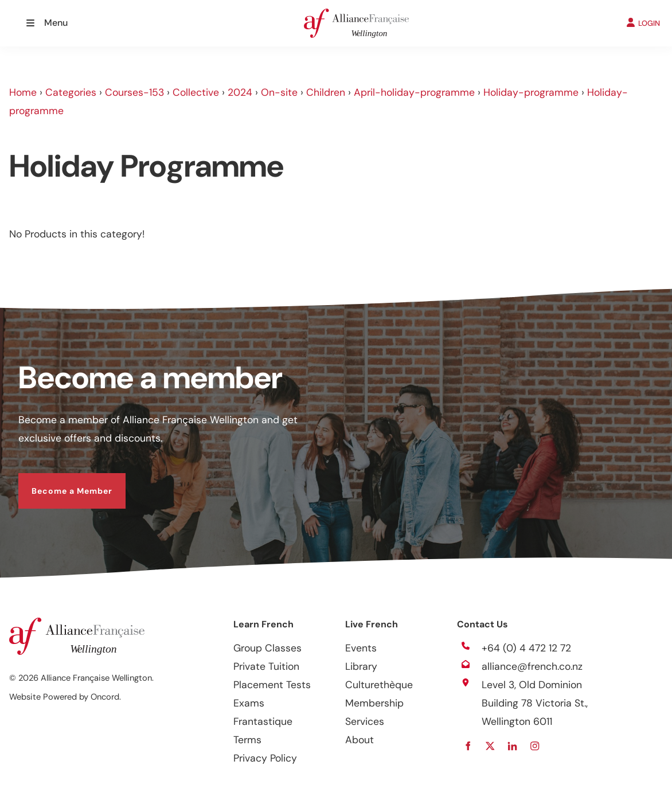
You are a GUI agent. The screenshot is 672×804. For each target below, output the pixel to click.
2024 (240, 92)
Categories (71, 92)
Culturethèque (379, 685)
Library (361, 666)
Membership (374, 703)
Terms (247, 740)
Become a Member (59, 482)
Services (365, 721)
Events (361, 648)
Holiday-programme (531, 92)
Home (23, 92)
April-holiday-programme (414, 92)
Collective (196, 92)
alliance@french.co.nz (532, 666)
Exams (249, 703)
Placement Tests (272, 685)
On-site (279, 92)
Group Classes (267, 648)
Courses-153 (134, 92)
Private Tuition (266, 666)
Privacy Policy (265, 758)
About (360, 740)
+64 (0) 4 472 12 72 (526, 648)
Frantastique (263, 721)
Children (326, 92)
